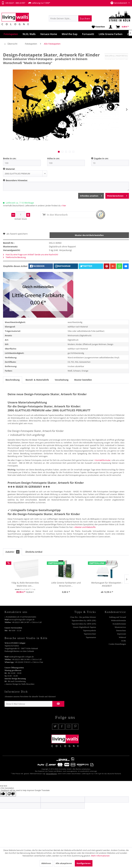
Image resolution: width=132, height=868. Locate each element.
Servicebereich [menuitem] (119, 3)
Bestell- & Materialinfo (37, 380)
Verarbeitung (62, 380)
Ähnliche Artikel (34, 552)
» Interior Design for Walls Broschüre (19, 684)
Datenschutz (121, 630)
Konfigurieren (84, 863)
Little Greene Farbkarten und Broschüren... (66, 584)
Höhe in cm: (53, 158)
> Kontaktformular (102, 460)
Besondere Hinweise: (17, 180)
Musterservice (120, 627)
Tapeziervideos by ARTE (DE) (84, 620)
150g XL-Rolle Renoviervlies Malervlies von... (25, 584)
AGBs (123, 641)
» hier (64, 206)
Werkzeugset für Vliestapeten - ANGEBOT (107, 584)
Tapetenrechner (90, 634)
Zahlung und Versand (117, 617)
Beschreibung (13, 380)
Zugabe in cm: (101, 158)
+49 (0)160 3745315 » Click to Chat (29, 662)
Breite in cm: (10, 158)
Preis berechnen (117, 195)
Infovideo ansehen (91, 195)
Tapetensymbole (89, 630)
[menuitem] (70, 18)
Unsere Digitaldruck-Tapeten (84, 627)
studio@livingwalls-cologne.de (21, 657)
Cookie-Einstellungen (117, 644)
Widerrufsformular (118, 620)
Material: (10, 169)
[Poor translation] (11, 794)
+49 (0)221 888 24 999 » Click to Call (26, 659)
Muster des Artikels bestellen (89, 235)
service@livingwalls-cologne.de (22, 620)
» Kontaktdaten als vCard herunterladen (20, 617)
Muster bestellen (83, 380)
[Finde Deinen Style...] (70, 18)
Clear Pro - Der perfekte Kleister (83, 617)
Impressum (122, 634)
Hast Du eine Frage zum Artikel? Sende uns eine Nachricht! (31, 254)
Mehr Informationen (100, 856)
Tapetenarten (91, 637)
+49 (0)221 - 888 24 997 (13, 3)
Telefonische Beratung (14, 257)
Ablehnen (46, 863)
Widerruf (122, 637)
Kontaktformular (119, 624)
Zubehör (12, 552)
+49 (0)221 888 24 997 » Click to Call (26, 622)
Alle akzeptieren (64, 863)
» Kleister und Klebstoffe (85, 527)
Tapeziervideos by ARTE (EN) (84, 624)
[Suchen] (85, 18)
